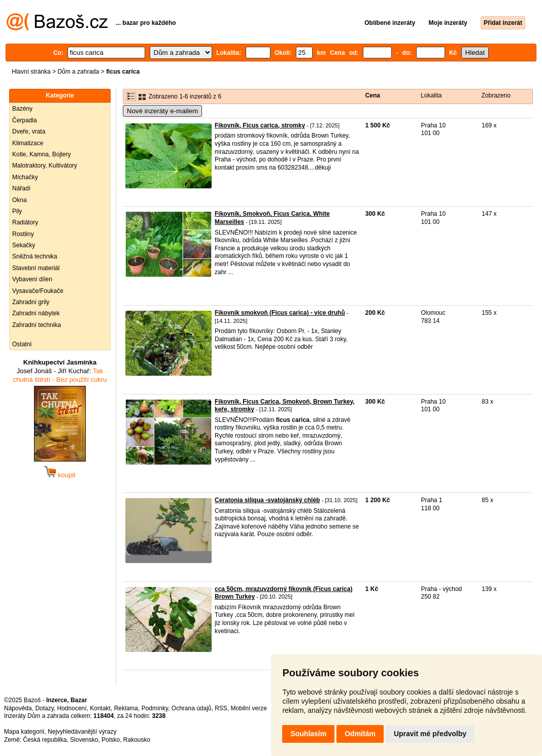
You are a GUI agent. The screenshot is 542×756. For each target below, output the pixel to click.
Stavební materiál (36, 268)
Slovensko (84, 740)
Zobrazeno (496, 95)
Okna (20, 200)
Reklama (126, 708)
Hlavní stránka (31, 72)
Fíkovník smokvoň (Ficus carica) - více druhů (280, 313)
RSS (221, 708)
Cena (373, 95)
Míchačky (25, 177)
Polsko (111, 740)
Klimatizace (28, 143)
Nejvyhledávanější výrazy (82, 732)
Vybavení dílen (32, 279)
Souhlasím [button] (308, 734)
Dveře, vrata (29, 132)
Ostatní (22, 344)
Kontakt (100, 708)
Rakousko (137, 740)
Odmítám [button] (360, 734)
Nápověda (18, 708)
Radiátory (25, 222)
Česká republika (45, 740)
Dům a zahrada (78, 72)
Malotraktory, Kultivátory (45, 166)
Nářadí (21, 188)
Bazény (22, 109)
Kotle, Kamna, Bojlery (41, 154)
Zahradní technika (37, 325)
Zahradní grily (31, 302)
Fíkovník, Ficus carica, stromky (260, 125)
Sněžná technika (35, 256)
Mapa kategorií (24, 732)
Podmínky (155, 708)
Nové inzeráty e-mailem (162, 111)
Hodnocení (72, 708)
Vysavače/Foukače (38, 291)
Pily (17, 211)
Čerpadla (25, 120)
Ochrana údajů (192, 708)
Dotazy (44, 708)
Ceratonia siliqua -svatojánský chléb (267, 500)
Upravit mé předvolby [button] (430, 734)
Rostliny (23, 234)
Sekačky (24, 245)
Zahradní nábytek (36, 313)
